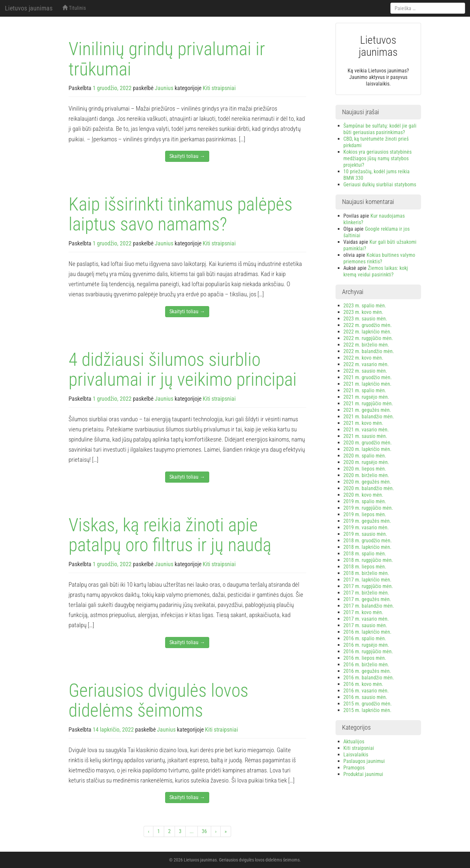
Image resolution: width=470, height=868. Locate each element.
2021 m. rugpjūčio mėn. (368, 403)
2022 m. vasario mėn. (366, 364)
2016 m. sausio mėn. (365, 697)
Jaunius (164, 88)
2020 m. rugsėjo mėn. (366, 462)
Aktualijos (354, 742)
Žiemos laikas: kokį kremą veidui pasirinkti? (376, 271)
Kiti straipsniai (219, 88)
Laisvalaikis (356, 755)
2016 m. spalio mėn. (365, 638)
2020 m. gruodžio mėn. (368, 443)
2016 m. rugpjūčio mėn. (368, 651)
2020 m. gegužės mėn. (367, 482)
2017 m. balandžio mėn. (369, 606)
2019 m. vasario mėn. (366, 527)
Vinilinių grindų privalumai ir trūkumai (167, 59)
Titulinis (74, 8)
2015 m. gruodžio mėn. (368, 704)
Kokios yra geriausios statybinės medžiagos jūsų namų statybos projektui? (377, 158)
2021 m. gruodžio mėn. (368, 377)
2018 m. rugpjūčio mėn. (368, 560)
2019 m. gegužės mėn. (367, 521)
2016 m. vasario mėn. (366, 691)
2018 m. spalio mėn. (365, 554)
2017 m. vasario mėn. (366, 619)
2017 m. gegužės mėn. (367, 599)
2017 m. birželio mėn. (366, 593)
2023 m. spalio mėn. (365, 306)
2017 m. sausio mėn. (365, 625)
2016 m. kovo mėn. (363, 684)
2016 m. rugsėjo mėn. (366, 645)
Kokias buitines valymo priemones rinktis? (379, 258)
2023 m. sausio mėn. (365, 319)
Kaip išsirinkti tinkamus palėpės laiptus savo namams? (180, 214)
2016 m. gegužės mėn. (367, 671)
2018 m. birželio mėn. (366, 573)
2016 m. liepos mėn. (365, 658)
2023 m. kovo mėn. (363, 312)
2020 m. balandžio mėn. (369, 488)
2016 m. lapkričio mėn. (367, 632)
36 (204, 831)
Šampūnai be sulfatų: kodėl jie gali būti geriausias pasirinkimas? (380, 129)
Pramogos (354, 768)
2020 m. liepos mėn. (365, 469)
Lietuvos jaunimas (29, 8)
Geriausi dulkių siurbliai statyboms (380, 185)
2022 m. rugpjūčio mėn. (368, 338)
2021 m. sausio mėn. (365, 436)
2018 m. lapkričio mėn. (367, 547)
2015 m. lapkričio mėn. (367, 710)
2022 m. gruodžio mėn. (368, 325)
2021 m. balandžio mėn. (369, 417)
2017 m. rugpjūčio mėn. (368, 586)
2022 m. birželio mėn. (366, 345)
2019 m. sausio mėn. (365, 534)
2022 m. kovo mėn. (363, 358)
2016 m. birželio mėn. (366, 665)
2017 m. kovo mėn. (363, 612)
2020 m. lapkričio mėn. (367, 449)
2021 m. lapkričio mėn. (367, 384)
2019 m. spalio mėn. (365, 501)
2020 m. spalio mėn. (365, 456)
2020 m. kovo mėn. (363, 495)
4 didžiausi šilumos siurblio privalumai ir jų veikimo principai (183, 370)
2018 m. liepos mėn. (365, 567)
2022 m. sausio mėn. (365, 371)
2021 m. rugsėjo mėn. (366, 397)
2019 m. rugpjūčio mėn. (368, 508)
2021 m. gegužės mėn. (367, 410)
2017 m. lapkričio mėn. (367, 580)
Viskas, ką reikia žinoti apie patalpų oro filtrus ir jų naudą (170, 535)
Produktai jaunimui (363, 774)
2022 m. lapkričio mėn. (367, 332)
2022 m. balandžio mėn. (369, 351)
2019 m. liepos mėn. (365, 514)
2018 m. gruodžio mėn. (368, 541)
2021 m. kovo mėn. (363, 423)
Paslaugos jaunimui (364, 761)
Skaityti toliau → (187, 156)
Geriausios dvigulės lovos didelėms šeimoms (158, 701)
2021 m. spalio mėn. (365, 390)
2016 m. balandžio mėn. (369, 678)
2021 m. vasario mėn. (366, 430)
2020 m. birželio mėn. (366, 475)
